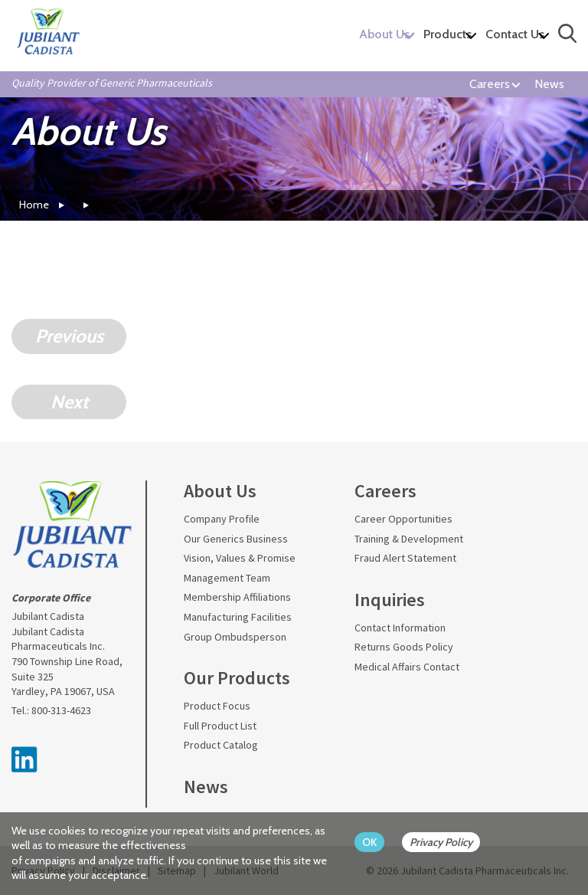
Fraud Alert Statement (405, 558)
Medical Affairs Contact (407, 667)
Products (448, 34)
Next (69, 402)
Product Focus (217, 706)
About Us (384, 34)
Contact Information (400, 628)
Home (34, 205)
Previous (69, 336)
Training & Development (409, 539)
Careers (490, 84)
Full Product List (220, 726)
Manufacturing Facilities (238, 617)
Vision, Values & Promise (240, 558)
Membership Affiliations (237, 597)
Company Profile (222, 519)
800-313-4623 (61, 710)
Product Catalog (221, 745)
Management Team (227, 578)
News (549, 84)
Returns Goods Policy (404, 647)
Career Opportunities (403, 519)
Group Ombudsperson (235, 637)
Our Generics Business (236, 539)
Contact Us (515, 34)
